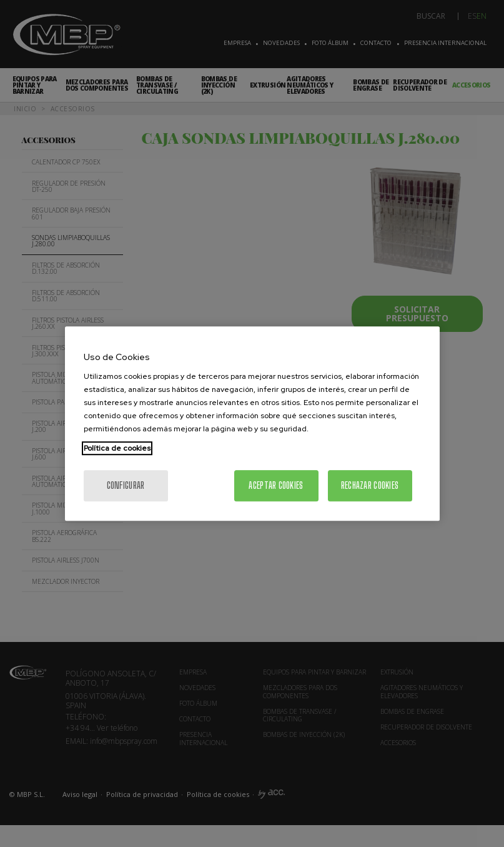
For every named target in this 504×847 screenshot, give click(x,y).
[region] (252, 424)
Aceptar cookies (276, 485)
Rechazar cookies (370, 485)
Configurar (126, 485)
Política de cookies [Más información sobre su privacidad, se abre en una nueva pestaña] (117, 448)
